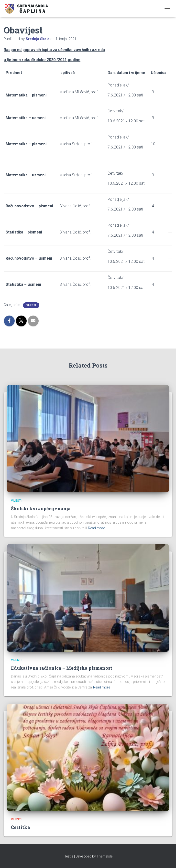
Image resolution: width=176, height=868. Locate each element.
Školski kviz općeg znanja (41, 508)
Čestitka (21, 827)
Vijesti (31, 305)
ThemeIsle (104, 856)
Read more (96, 528)
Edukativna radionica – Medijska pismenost (62, 668)
